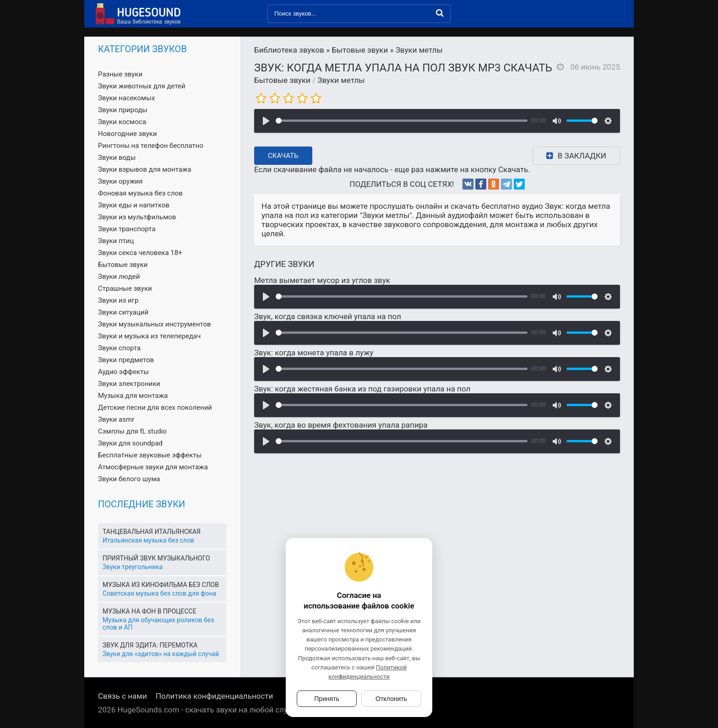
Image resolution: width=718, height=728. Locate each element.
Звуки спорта (119, 348)
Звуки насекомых (126, 98)
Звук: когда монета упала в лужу (314, 353)
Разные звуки (120, 74)
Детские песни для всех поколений (155, 407)
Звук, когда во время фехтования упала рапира (341, 425)
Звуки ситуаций (123, 312)
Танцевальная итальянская (152, 532)
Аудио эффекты (123, 372)
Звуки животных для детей (142, 86)
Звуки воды (117, 158)
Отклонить (391, 699)
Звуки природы (123, 110)
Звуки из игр (118, 300)
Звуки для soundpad (130, 443)
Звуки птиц (116, 241)
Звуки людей (119, 277)
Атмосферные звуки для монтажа (153, 467)
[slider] (402, 121)
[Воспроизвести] (266, 121)
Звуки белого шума (129, 479)
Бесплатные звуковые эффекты (150, 455)
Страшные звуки (125, 288)
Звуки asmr (116, 419)
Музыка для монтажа (133, 396)
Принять (327, 699)
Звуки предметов (126, 360)
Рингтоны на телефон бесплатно (151, 146)
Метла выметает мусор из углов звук (322, 280)
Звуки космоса (122, 122)
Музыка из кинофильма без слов (161, 585)
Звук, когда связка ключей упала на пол (328, 316)
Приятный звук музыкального (156, 558)
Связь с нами (122, 696)
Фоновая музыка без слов (140, 193)
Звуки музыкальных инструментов (155, 324)
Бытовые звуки (282, 80)
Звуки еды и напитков (134, 205)
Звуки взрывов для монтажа (145, 169)
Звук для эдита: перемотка (150, 645)
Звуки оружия (120, 181)
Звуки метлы (341, 80)
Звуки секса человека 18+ (140, 253)
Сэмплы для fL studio (132, 431)
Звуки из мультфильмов (137, 217)
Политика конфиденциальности (214, 696)
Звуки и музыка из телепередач (149, 336)
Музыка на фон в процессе (150, 611)
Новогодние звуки (128, 134)
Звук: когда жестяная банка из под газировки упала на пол (362, 389)
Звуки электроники (129, 384)
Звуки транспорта (127, 229)
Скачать (283, 156)
